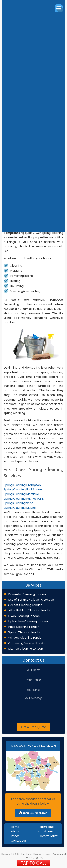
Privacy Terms (49, 836)
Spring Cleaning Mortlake (21, 494)
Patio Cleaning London (24, 627)
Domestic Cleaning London (27, 594)
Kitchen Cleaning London (26, 649)
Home (15, 827)
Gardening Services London (27, 643)
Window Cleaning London (26, 638)
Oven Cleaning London (24, 616)
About (15, 831)
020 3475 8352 (33, 813)
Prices (15, 836)
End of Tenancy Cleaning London (31, 600)
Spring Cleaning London (25, 632)
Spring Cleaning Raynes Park (24, 499)
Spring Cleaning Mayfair (20, 508)
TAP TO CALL (34, 863)
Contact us (19, 841)
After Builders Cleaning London (30, 610)
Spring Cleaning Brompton (22, 485)
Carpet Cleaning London (25, 605)
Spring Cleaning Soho (18, 503)
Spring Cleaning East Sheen (23, 489)
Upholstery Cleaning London (28, 621)
